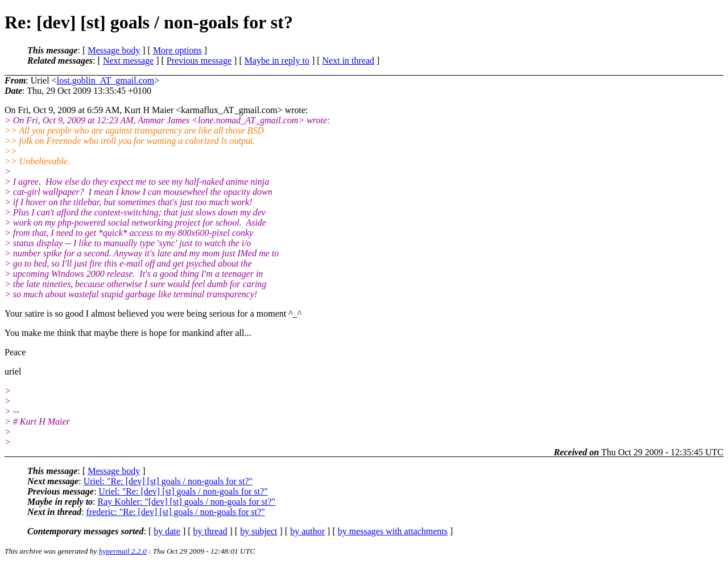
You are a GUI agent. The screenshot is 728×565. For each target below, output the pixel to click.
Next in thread (349, 61)
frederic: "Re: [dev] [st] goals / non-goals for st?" (176, 512)
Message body (114, 50)
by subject (258, 531)
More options (177, 50)
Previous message (199, 61)
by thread (210, 531)
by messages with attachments (393, 531)
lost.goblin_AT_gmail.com (106, 80)
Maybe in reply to (277, 61)
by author (307, 531)
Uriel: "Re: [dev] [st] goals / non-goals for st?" (168, 481)
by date (167, 531)
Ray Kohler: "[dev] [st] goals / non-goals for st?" (187, 502)
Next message (128, 61)
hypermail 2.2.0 (123, 551)
